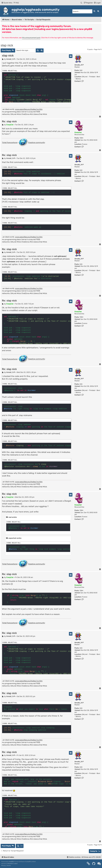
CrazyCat (78, 132)
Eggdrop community (32, 143)
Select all (13, 71)
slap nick (7, 45)
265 (81, 70)
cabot (16, 864)
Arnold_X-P (79, 65)
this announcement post (31, 38)
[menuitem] (16, 3)
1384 (81, 138)
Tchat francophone (10, 143)
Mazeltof (10, 864)
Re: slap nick (9, 121)
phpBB (11, 862)
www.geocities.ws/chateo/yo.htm (29, 109)
